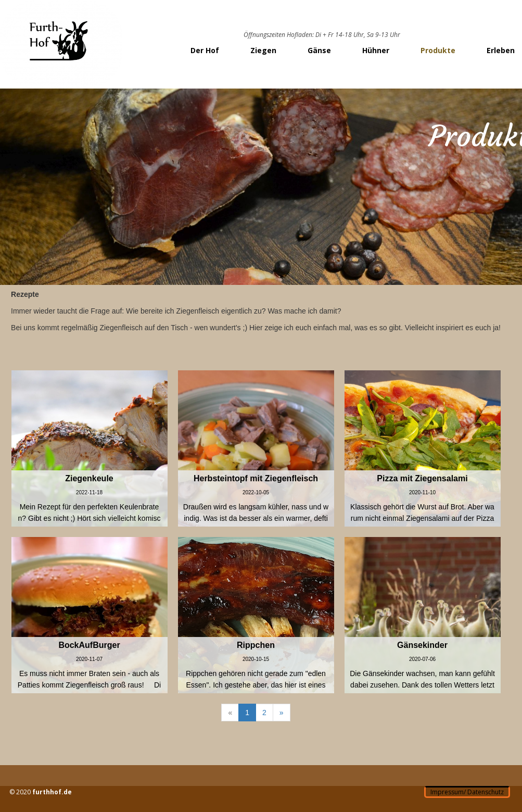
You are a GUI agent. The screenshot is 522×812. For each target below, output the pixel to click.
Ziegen (263, 50)
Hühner (376, 50)
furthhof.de (52, 792)
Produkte (438, 50)
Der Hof (205, 50)
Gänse (319, 50)
